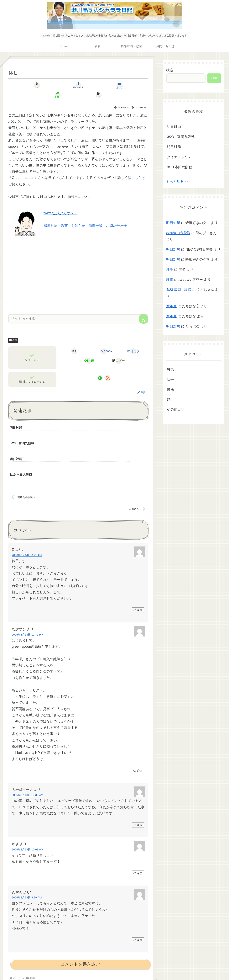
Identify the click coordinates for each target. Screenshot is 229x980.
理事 (170, 269)
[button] (125, 85)
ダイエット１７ (179, 157)
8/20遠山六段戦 (178, 233)
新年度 (171, 306)
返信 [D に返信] (138, 571)
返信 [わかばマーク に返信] (138, 786)
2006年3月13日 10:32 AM (28, 756)
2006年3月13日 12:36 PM (28, 595)
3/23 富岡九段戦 (181, 137)
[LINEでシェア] (102, 85)
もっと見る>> (177, 182)
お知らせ (78, 216)
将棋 (13, 330)
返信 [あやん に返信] (138, 901)
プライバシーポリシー (115, 968)
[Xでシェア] (31, 85)
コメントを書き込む (80, 925)
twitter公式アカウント (60, 204)
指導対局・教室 (56, 216)
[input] (78, 309)
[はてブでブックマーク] (78, 85)
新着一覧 (96, 216)
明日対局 (174, 127)
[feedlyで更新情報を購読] (100, 368)
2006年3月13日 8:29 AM (27, 858)
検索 (170, 70)
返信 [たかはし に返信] (138, 731)
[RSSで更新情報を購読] (108, 368)
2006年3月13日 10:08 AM (28, 810)
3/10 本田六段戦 (180, 167)
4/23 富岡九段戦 (179, 290)
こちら (137, 168)
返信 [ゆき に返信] (138, 834)
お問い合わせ (116, 216)
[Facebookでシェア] (55, 85)
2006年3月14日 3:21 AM (27, 516)
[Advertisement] (78, 265)
